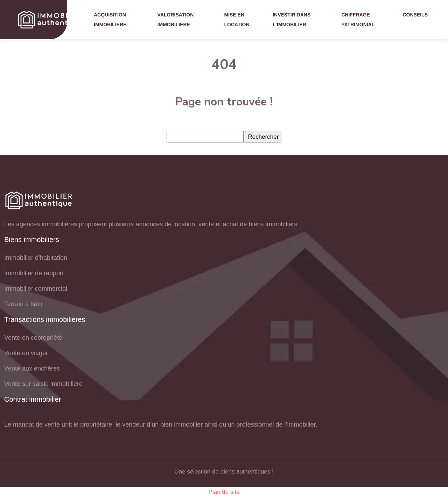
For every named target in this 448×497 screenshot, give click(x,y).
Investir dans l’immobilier (292, 20)
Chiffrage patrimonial (358, 20)
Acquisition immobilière (110, 20)
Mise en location (237, 20)
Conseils (415, 15)
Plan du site (224, 492)
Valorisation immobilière (176, 20)
